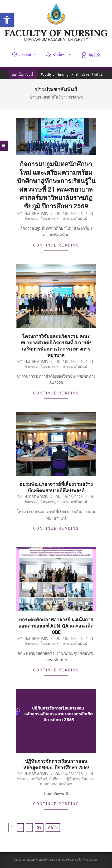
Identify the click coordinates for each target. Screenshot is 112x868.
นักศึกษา (59, 54)
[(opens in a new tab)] (56, 721)
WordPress (90, 859)
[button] (7, 20)
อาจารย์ (24, 54)
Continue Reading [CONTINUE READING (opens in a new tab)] (56, 804)
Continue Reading (56, 245)
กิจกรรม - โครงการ (40, 219)
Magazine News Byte (50, 859)
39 (39, 828)
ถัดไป (53, 828)
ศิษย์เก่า (91, 55)
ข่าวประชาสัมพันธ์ (72, 219)
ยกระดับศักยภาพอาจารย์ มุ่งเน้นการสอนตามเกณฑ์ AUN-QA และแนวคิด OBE (56, 626)
